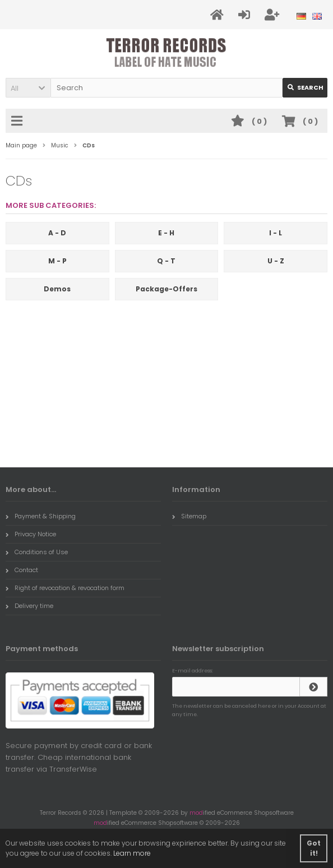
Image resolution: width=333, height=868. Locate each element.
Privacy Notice (31, 534)
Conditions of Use (37, 552)
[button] (28, 88)
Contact (22, 570)
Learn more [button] (132, 853)
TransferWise (73, 769)
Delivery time (29, 606)
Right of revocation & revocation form (65, 588)
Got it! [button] (314, 848)
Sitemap (189, 516)
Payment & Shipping (41, 516)
